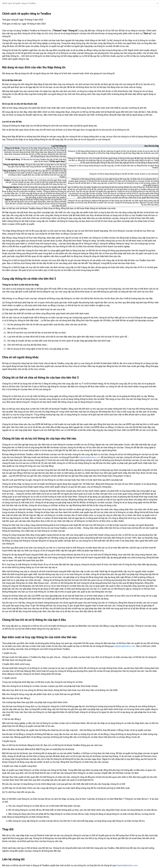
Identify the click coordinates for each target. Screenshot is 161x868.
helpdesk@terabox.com (90, 457)
